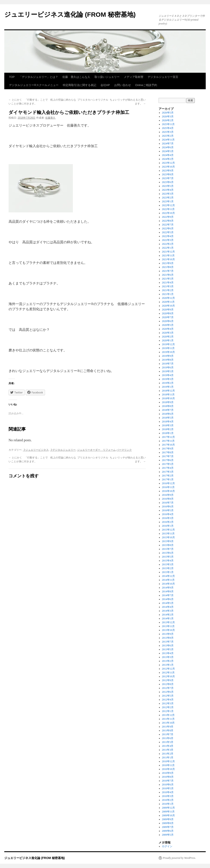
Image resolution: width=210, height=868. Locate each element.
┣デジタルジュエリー (63, 450)
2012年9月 (168, 680)
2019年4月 (168, 375)
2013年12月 (168, 622)
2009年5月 (168, 835)
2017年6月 (168, 460)
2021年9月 (168, 263)
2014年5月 (168, 603)
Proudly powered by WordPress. (179, 858)
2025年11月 (168, 124)
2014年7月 (168, 595)
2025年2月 (168, 136)
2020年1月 (168, 340)
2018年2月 (168, 429)
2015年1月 (168, 572)
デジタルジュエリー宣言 (163, 77)
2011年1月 (168, 758)
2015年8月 (168, 545)
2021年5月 (168, 279)
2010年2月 (168, 800)
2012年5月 (168, 696)
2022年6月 (168, 228)
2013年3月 (168, 657)
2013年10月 (168, 630)
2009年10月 (168, 815)
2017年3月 (168, 472)
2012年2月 (168, 707)
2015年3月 (168, 564)
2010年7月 (168, 781)
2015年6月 (168, 553)
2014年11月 (168, 580)
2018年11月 (168, 395)
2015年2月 (168, 568)
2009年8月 (168, 823)
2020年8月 (168, 313)
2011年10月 (168, 723)
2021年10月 (168, 259)
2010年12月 (168, 761)
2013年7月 (168, 642)
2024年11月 (168, 140)
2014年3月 (168, 611)
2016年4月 (168, 514)
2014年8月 (168, 591)
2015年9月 (168, 541)
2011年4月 (168, 746)
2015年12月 (168, 530)
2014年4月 (168, 607)
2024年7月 (168, 144)
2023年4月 (168, 190)
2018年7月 (168, 410)
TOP (12, 77)
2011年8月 (168, 730)
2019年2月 (168, 383)
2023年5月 (168, 186)
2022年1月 (168, 248)
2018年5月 (168, 418)
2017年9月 (168, 449)
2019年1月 (168, 387)
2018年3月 (168, 425)
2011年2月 (168, 754)
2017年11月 (168, 441)
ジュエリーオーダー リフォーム (96, 450)
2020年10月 (168, 306)
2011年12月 (168, 715)
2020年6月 (168, 321)
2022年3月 (168, 240)
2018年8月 (168, 406)
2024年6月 (168, 147)
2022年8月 (168, 221)
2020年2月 (168, 337)
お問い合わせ (123, 85)
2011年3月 (168, 750)
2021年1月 (168, 294)
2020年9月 (168, 310)
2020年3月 (168, 333)
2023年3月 (168, 194)
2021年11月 (168, 256)
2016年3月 (168, 518)
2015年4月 (168, 561)
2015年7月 (168, 549)
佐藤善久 (50, 118)
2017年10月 (168, 445)
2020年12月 (168, 298)
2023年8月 (168, 174)
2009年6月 (168, 831)
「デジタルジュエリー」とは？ (39, 77)
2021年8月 (168, 267)
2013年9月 (168, 634)
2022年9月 (168, 217)
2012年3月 (168, 703)
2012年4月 (168, 700)
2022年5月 (168, 232)
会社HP (105, 85)
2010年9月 (168, 773)
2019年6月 (168, 367)
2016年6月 (168, 507)
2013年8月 (168, 638)
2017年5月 (168, 464)
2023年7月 (168, 178)
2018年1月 (168, 433)
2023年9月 (168, 171)
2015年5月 (168, 557)
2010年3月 (168, 796)
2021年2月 (168, 290)
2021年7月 (168, 271)
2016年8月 (168, 499)
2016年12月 (168, 483)
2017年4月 (168, 468)
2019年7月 (168, 364)
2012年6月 (168, 692)
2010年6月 (168, 785)
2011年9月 (168, 727)
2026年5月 (168, 113)
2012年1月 (168, 711)
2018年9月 (168, 402)
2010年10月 (168, 769)
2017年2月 (168, 476)
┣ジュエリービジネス (36, 450)
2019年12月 (168, 344)
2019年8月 (168, 360)
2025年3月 (168, 132)
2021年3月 (168, 286)
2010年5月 (168, 788)
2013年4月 (168, 653)
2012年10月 (168, 676)
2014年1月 (168, 618)
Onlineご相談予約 (146, 85)
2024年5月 (168, 151)
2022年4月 (168, 236)
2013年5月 (168, 649)
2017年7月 (168, 456)
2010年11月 (168, 765)
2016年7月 (168, 503)
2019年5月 (168, 371)
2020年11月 (168, 302)
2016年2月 (168, 522)
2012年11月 (168, 673)
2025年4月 (168, 128)
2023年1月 (168, 201)
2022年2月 (168, 244)
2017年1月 (168, 479)
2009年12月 (168, 808)
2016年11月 (168, 487)
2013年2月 (168, 661)
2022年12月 (168, 205)
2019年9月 (168, 356)
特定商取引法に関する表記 (79, 85)
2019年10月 (168, 352)
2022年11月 (168, 209)
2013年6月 (168, 646)
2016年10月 (168, 491)
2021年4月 (168, 283)
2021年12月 (168, 252)
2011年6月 (168, 738)
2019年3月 (168, 379)
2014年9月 (168, 588)
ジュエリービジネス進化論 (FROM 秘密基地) (70, 14)
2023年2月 (168, 198)
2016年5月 (168, 510)
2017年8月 (168, 452)
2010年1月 (168, 804)
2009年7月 (168, 827)
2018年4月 (168, 422)
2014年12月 (168, 576)
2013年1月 (168, 665)
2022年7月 (168, 225)
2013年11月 (168, 626)
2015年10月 (168, 537)
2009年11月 (168, 812)
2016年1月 (168, 526)
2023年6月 (168, 182)
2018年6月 (168, 414)
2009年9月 (168, 819)
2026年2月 (168, 120)
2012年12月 (168, 669)
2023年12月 (168, 163)
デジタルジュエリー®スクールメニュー (34, 85)
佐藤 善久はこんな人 (76, 77)
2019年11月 (168, 348)
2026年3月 (168, 116)
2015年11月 (168, 534)
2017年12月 (168, 437)
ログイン (167, 846)
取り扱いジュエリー (107, 77)
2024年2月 (168, 159)
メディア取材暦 (134, 77)
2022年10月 (168, 213)
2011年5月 (168, 742)
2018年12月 (168, 391)
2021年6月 (168, 275)
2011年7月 (168, 734)
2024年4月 (168, 155)
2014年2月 (168, 615)
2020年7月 (168, 317)
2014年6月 (168, 599)
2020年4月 (168, 329)
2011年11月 (168, 719)
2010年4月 (168, 792)
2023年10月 (168, 167)
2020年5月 (168, 325)
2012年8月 (168, 684)
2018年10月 (168, 398)
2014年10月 (168, 584)
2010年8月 (168, 777)
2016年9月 (168, 495)
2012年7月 (168, 688)
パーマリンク (124, 450)
